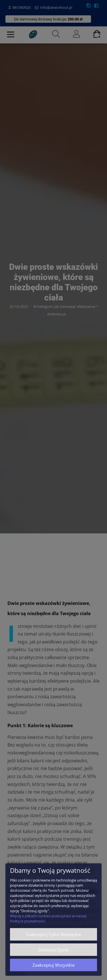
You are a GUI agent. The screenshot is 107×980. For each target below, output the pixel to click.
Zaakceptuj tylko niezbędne (53, 934)
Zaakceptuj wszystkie (53, 965)
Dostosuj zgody (54, 950)
